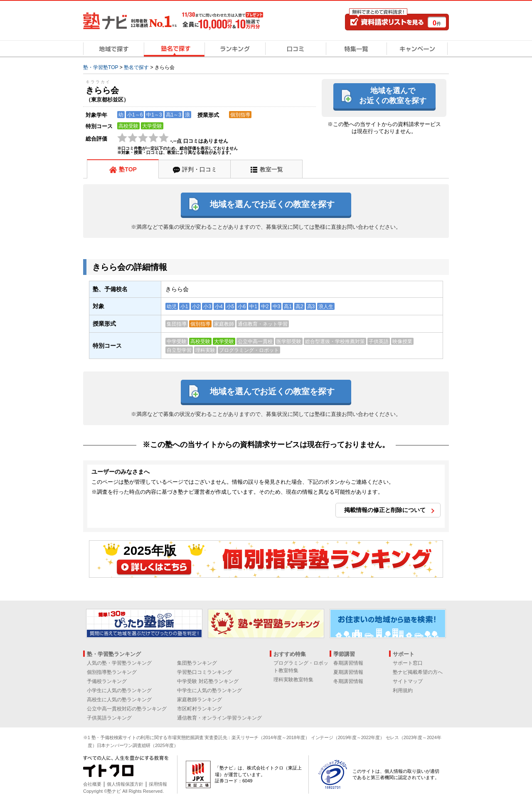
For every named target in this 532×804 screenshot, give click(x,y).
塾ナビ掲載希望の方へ (418, 672)
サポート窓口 (408, 663)
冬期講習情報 (348, 681)
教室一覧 (271, 169)
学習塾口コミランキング (204, 672)
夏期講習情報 (348, 672)
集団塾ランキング (197, 663)
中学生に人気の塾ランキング (209, 690)
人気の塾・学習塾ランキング (119, 663)
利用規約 (403, 690)
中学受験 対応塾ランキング (208, 681)
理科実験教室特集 (293, 680)
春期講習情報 (348, 663)
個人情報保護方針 (125, 784)
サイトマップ (408, 681)
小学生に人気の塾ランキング (119, 690)
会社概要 (92, 784)
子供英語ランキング (109, 718)
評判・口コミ (199, 169)
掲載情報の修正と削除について (385, 510)
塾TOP (128, 169)
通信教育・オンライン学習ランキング (219, 718)
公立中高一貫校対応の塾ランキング (127, 709)
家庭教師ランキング (199, 700)
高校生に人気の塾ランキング (119, 700)
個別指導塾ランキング (112, 672)
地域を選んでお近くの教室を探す (393, 95)
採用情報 (158, 784)
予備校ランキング (107, 681)
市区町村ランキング (199, 709)
